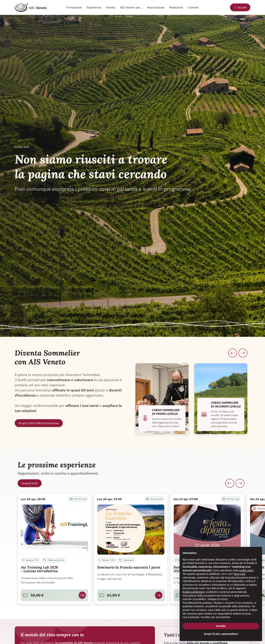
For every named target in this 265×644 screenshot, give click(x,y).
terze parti (240, 574)
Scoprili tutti (30, 483)
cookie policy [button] (246, 570)
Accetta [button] (221, 626)
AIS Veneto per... (131, 7)
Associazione (156, 7)
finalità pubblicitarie (194, 592)
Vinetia (111, 7)
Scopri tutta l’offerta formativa (39, 423)
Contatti (193, 7)
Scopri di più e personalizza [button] (221, 634)
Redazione (176, 7)
